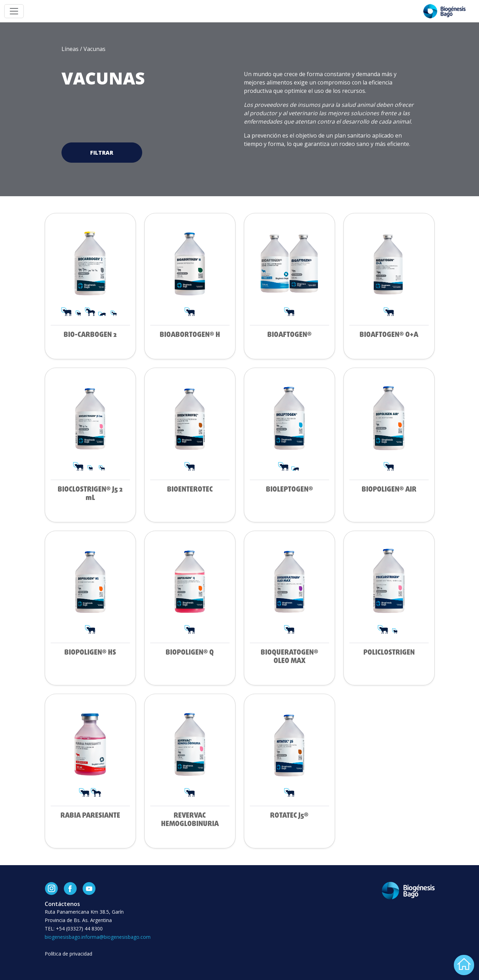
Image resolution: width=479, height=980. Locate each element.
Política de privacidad (68, 954)
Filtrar (102, 153)
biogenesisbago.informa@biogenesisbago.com (98, 937)
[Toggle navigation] (14, 11)
